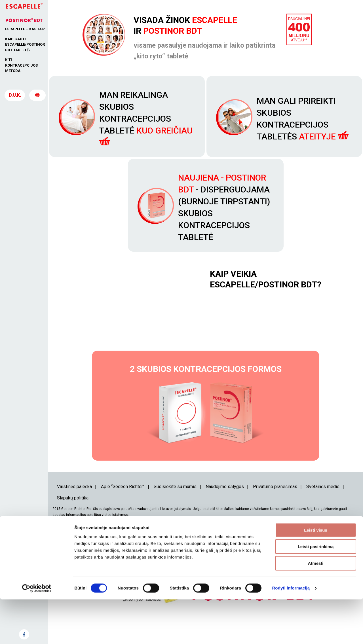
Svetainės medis (323, 510)
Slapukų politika (73, 522)
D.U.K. (15, 98)
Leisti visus (316, 575)
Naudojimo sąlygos (225, 510)
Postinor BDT (173, 31)
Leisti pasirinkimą (316, 591)
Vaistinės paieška (74, 510)
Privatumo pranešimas (275, 510)
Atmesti (315, 608)
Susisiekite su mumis (175, 510)
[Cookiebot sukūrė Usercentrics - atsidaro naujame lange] (37, 633)
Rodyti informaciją (291, 633)
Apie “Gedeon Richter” (123, 510)
